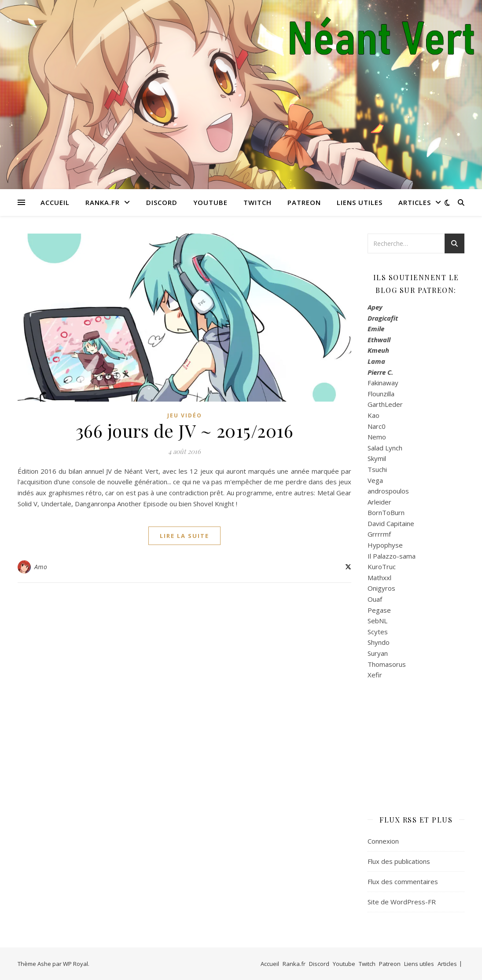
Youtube (210, 202)
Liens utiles (360, 202)
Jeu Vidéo (185, 415)
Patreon (304, 202)
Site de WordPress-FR (402, 902)
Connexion (383, 841)
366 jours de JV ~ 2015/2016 (185, 430)
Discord (162, 202)
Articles (415, 202)
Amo (41, 567)
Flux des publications (399, 861)
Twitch (258, 202)
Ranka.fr (103, 202)
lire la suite (184, 536)
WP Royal (75, 964)
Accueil (55, 202)
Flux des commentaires (403, 881)
